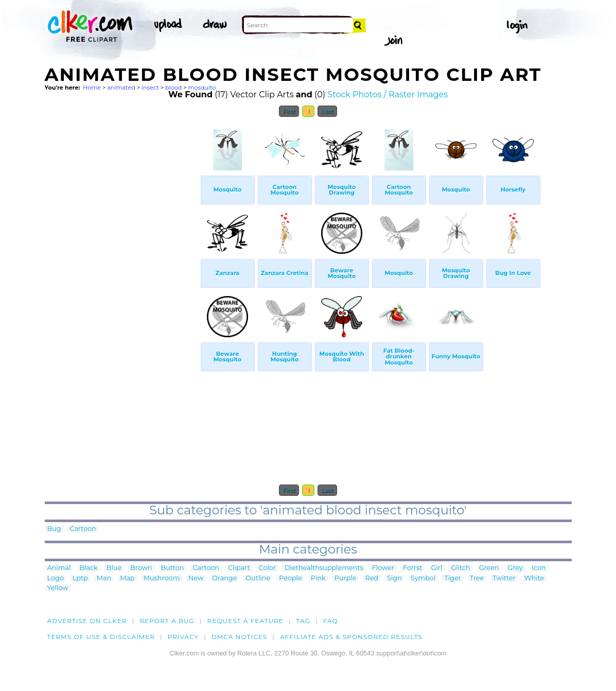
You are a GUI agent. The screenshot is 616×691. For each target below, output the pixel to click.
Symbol (423, 578)
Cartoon (83, 529)
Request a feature (245, 621)
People (291, 578)
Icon (539, 568)
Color (267, 568)
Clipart (239, 568)
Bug (54, 529)
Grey (515, 568)
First (289, 111)
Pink (318, 578)
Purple (346, 578)
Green (489, 568)
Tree (477, 578)
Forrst (412, 568)
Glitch (460, 568)
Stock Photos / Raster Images (388, 94)
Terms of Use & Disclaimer (101, 637)
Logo (56, 578)
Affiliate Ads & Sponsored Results (351, 637)
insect (150, 88)
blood (173, 88)
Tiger (452, 578)
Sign (394, 578)
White (534, 578)
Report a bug (167, 621)
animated (121, 88)
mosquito (202, 88)
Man (104, 578)
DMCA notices (240, 637)
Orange (224, 578)
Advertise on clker (87, 621)
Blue (114, 568)
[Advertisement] (122, 277)
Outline (258, 578)
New (196, 578)
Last (327, 111)
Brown (141, 568)
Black (88, 568)
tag (303, 621)
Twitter (504, 578)
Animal (59, 568)
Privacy (183, 637)
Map (127, 578)
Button (173, 568)
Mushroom (162, 578)
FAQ (331, 621)
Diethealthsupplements (324, 568)
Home (92, 88)
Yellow (58, 588)
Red (372, 578)
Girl (436, 568)
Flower (383, 568)
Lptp (80, 578)
